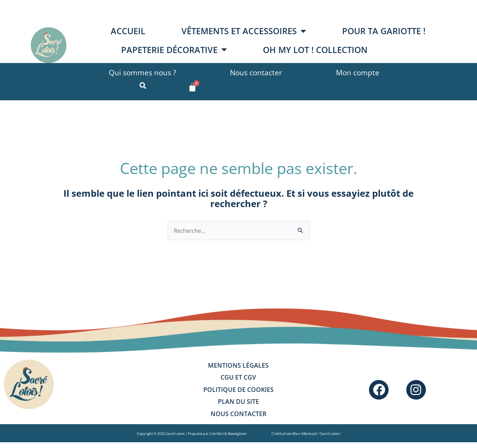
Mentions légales (238, 367)
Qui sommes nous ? (142, 72)
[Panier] (192, 87)
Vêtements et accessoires (244, 31)
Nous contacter (256, 72)
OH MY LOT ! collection (315, 50)
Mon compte (358, 72)
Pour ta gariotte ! (384, 31)
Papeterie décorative (174, 50)
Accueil (128, 31)
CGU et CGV (238, 380)
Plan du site (238, 406)
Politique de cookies (238, 393)
